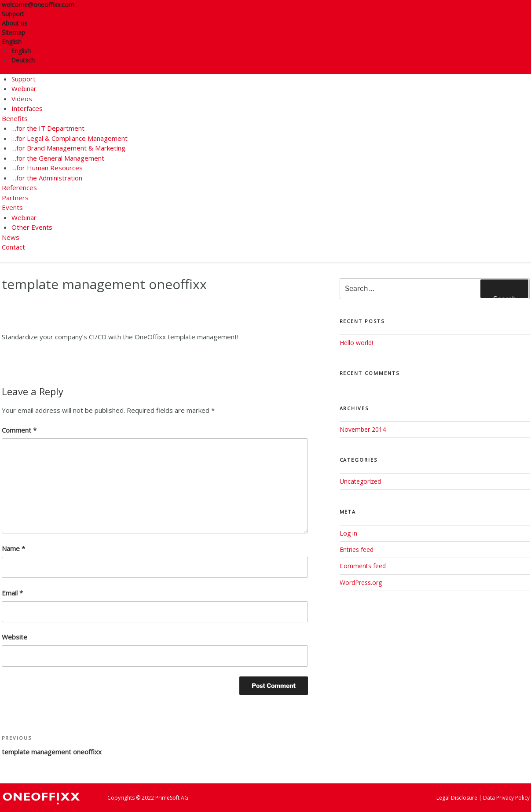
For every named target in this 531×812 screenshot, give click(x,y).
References (19, 187)
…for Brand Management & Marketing (68, 148)
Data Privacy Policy (506, 798)
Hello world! (356, 343)
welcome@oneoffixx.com (38, 5)
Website (15, 637)
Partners (15, 198)
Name (13, 548)
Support (13, 14)
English (15, 42)
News (11, 237)
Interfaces (27, 108)
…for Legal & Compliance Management (70, 138)
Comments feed (363, 566)
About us (15, 23)
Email (12, 593)
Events (12, 207)
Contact (13, 247)
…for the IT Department (48, 128)
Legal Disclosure (457, 798)
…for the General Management (58, 158)
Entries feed (357, 549)
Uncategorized (360, 481)
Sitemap (13, 32)
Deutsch (23, 60)
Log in (348, 533)
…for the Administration (47, 178)
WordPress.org (361, 582)
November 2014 (363, 429)
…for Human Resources (47, 168)
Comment (19, 430)
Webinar (24, 88)
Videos (22, 99)
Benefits (15, 118)
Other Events (32, 227)
